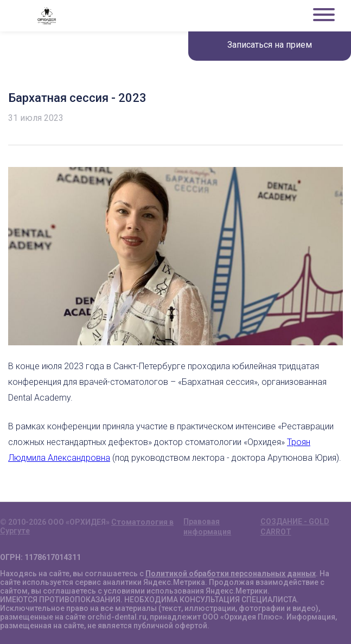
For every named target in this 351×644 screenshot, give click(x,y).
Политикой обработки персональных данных (231, 574)
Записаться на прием (270, 45)
